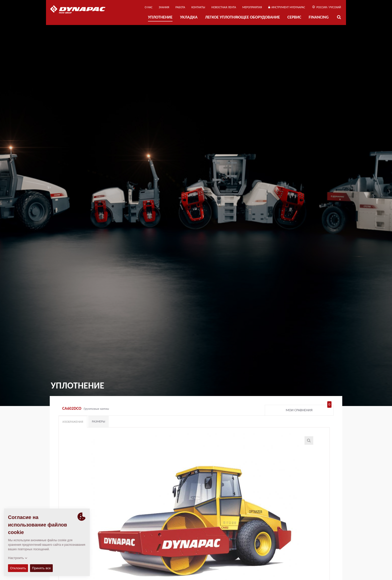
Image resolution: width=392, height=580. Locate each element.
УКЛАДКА (189, 17)
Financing (319, 17)
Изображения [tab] (73, 422)
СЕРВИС (294, 17)
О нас (149, 7)
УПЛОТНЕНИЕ (160, 17)
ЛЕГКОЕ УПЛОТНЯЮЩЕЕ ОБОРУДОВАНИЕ (242, 17)
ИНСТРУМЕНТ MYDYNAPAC (287, 7)
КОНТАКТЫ (198, 7)
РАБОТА (180, 7)
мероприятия (252, 7)
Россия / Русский (327, 7)
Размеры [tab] (99, 421)
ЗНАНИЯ (164, 7)
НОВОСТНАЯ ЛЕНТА (224, 7)
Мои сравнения (309, 409)
